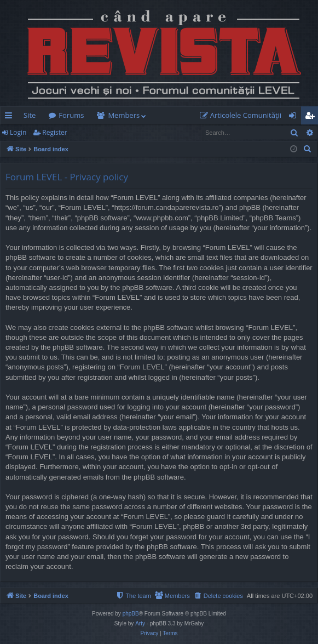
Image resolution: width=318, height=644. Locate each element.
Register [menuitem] (312, 117)
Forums (71, 115)
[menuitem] (243, 115)
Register (54, 132)
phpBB (131, 614)
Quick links (11, 117)
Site (30, 115)
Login (18, 132)
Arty (140, 623)
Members (124, 115)
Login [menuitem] (295, 117)
